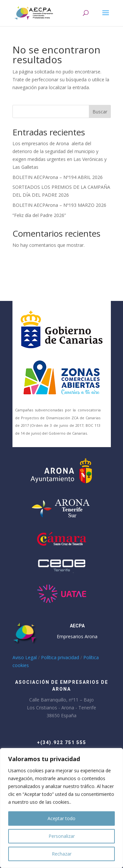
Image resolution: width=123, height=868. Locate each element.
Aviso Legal (25, 657)
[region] (61, 808)
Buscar (100, 112)
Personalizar (62, 836)
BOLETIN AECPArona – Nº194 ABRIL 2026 (58, 177)
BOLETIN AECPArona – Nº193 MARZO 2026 (59, 205)
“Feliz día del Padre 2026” (39, 215)
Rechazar (62, 854)
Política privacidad (60, 657)
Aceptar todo (61, 818)
